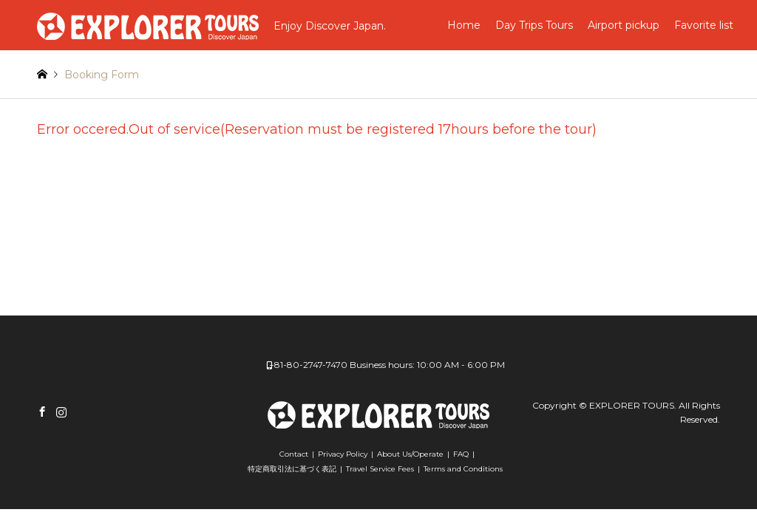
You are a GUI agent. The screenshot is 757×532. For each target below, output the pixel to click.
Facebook (42, 412)
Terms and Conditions (463, 469)
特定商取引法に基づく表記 (292, 469)
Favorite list (704, 25)
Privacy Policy (343, 454)
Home (464, 25)
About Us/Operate (410, 454)
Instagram (61, 412)
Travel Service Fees (380, 469)
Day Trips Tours (534, 25)
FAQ (461, 454)
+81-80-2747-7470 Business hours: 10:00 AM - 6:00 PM (387, 365)
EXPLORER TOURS (632, 405)
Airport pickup (624, 25)
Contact (294, 454)
